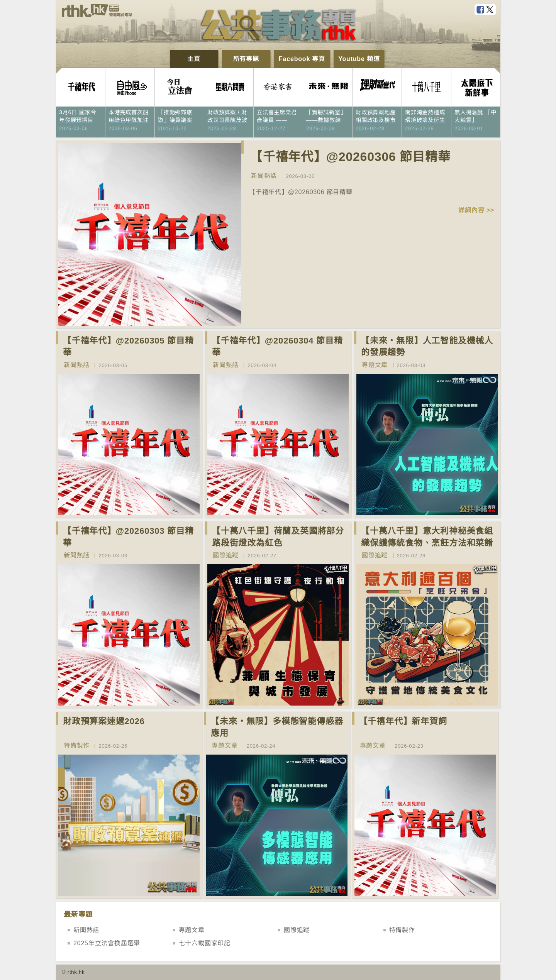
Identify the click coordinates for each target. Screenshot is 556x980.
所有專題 (246, 59)
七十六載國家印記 (205, 943)
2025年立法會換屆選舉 (107, 943)
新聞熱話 (264, 176)
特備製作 (77, 746)
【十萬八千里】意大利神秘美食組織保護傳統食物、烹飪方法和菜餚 (427, 537)
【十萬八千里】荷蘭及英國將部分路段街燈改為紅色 (278, 537)
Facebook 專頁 (302, 59)
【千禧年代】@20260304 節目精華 (277, 347)
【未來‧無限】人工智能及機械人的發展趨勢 (427, 347)
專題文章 (375, 365)
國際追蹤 (226, 555)
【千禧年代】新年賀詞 (403, 721)
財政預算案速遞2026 (104, 721)
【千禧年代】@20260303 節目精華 (128, 537)
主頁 (194, 59)
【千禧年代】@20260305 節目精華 (128, 347)
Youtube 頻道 (359, 59)
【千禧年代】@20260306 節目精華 (350, 157)
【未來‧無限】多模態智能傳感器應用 (277, 727)
